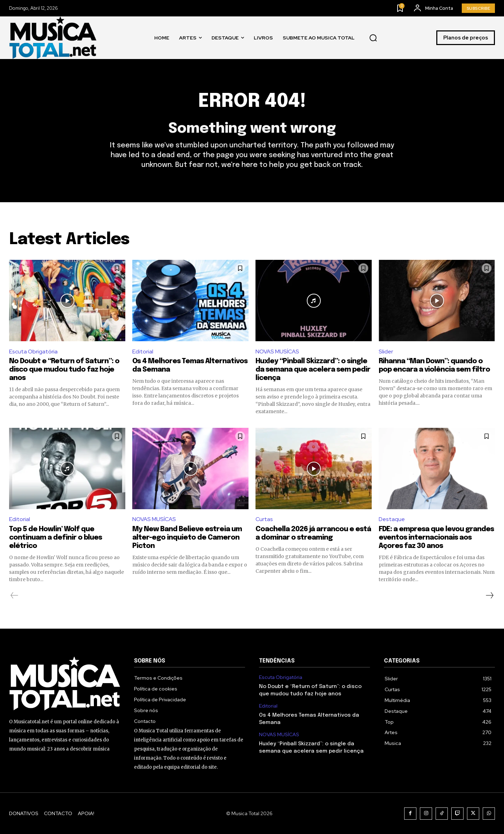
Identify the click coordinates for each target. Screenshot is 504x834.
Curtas (264, 519)
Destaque (392, 519)
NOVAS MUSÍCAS (277, 352)
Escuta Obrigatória (33, 352)
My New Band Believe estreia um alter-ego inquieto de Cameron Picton (187, 538)
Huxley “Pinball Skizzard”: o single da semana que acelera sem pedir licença (313, 370)
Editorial (143, 352)
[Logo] (53, 38)
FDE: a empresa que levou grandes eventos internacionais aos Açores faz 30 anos (436, 538)
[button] (373, 38)
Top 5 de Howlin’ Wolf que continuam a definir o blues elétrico (55, 538)
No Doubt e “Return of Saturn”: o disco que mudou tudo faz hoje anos (64, 370)
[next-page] (489, 595)
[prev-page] (14, 595)
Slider (386, 352)
